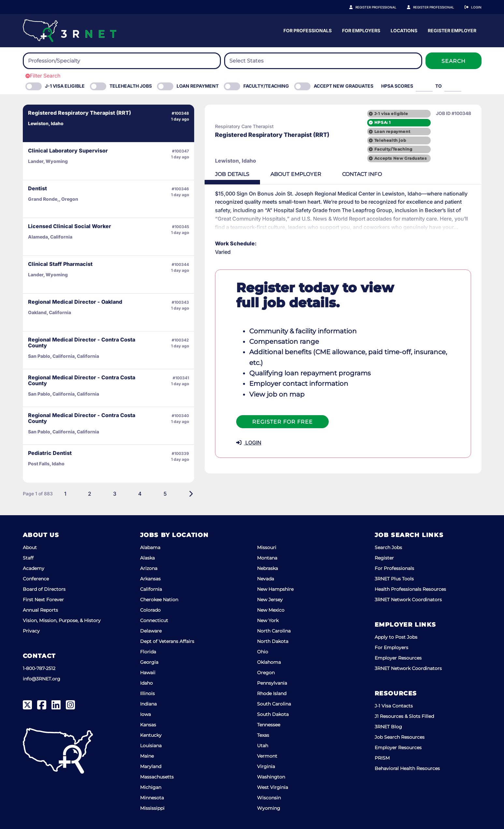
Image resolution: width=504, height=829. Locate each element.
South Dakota (273, 714)
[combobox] (122, 61)
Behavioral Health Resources (407, 768)
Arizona (149, 568)
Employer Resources (398, 658)
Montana (267, 558)
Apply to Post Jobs (396, 637)
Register (384, 558)
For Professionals (372, 30)
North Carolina (274, 631)
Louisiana (151, 746)
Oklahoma (269, 662)
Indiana (148, 704)
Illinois (147, 693)
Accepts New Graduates (401, 158)
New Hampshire (275, 589)
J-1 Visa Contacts (394, 706)
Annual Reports (40, 610)
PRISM (382, 758)
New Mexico (271, 610)
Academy (34, 568)
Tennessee (269, 725)
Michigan (151, 787)
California (151, 589)
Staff (28, 558)
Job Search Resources (400, 737)
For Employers (425, 30)
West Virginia (273, 787)
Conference (36, 579)
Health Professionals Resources (410, 589)
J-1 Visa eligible (65, 86)
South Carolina (274, 704)
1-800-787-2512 (39, 668)
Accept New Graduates (344, 86)
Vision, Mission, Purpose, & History (62, 620)
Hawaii (148, 673)
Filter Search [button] (43, 76)
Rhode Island (272, 693)
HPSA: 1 (383, 122)
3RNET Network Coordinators (408, 600)
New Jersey (270, 600)
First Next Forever (43, 600)
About (30, 547)
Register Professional (383, 7)
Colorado (150, 610)
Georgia (149, 662)
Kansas (148, 725)
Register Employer (437, 7)
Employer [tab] (270, 174)
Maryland (151, 766)
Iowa (145, 714)
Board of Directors (44, 589)
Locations (468, 30)
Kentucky (151, 735)
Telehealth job (390, 140)
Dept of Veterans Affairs (167, 641)
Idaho (146, 683)
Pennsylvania (272, 683)
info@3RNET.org (42, 679)
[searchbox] (64, 61)
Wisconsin (269, 798)
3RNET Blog (388, 727)
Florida (148, 652)
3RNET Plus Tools (394, 579)
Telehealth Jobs (131, 86)
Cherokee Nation (159, 600)
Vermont (267, 756)
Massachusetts (157, 777)
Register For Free (257, 411)
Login (476, 7)
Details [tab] (207, 174)
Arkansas (150, 579)
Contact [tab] (337, 174)
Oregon (266, 673)
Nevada (266, 579)
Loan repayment (392, 131)
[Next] (165, 494)
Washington (271, 777)
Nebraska (267, 568)
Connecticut (154, 620)
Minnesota (152, 798)
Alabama (150, 547)
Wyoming (269, 808)
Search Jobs (388, 547)
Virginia (266, 766)
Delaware (151, 631)
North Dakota (273, 641)
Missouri (267, 547)
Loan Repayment (198, 86)
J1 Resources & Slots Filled (404, 716)
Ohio (263, 652)
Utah (263, 746)
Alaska (147, 558)
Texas (263, 735)
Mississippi (152, 808)
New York (268, 620)
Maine (147, 756)
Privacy (31, 631)
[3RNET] (70, 31)
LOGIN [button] (223, 432)
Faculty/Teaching (266, 86)
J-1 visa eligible (391, 114)
